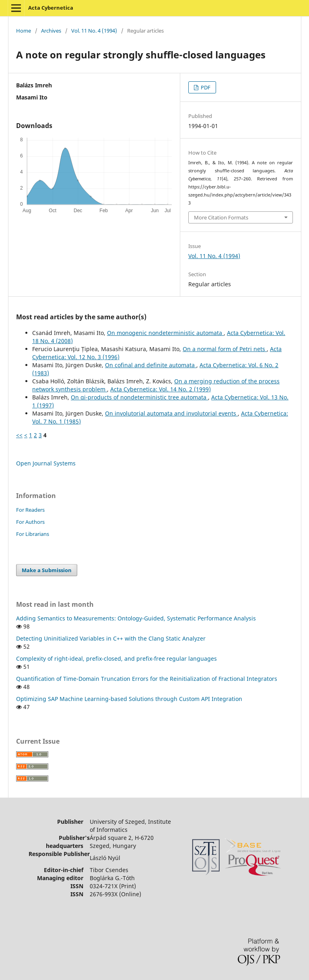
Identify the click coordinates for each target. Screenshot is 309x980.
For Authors (30, 522)
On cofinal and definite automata (151, 365)
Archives (51, 31)
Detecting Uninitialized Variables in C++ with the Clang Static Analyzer (111, 638)
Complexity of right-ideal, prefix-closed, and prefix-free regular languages (116, 659)
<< (19, 435)
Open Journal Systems (46, 463)
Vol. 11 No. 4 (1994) (94, 31)
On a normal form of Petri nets (225, 349)
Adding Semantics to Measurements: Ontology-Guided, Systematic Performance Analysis (136, 618)
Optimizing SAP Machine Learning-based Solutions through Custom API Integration (129, 699)
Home (24, 31)
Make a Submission (47, 570)
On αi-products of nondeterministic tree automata (139, 397)
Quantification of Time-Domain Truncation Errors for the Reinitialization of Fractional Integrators (147, 679)
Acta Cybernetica (51, 8)
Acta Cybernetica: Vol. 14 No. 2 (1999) (161, 389)
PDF (205, 87)
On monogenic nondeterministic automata (165, 333)
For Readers (30, 510)
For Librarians (33, 534)
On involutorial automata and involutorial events (171, 413)
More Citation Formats (221, 217)
